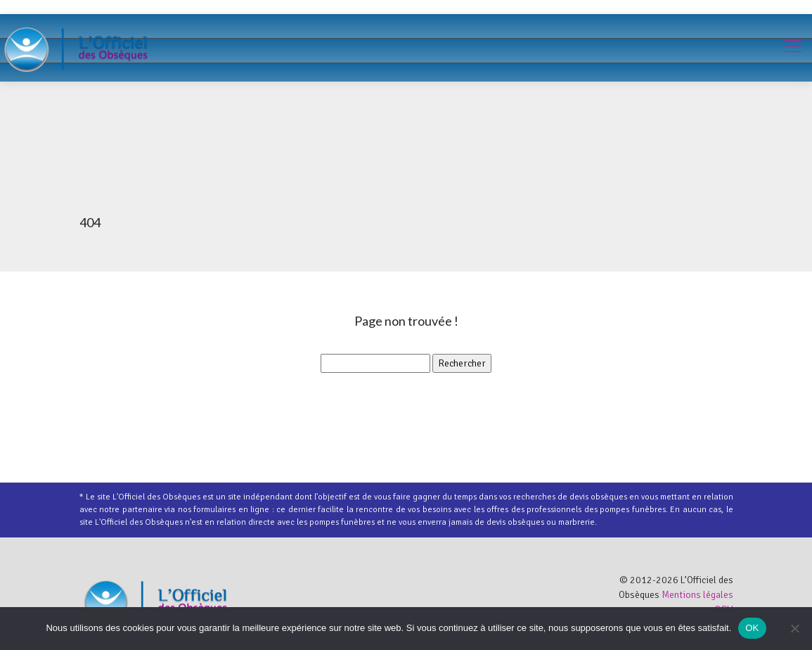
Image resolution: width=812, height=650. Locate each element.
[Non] (794, 628)
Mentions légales (697, 595)
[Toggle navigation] (792, 48)
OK (752, 628)
